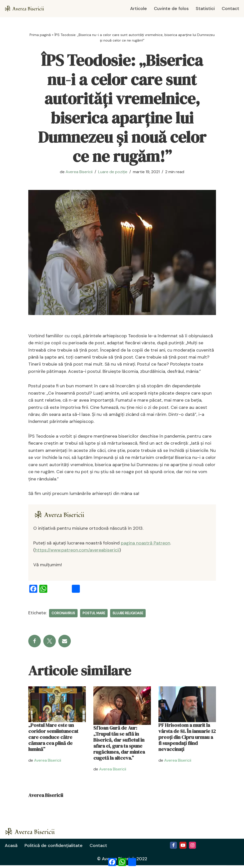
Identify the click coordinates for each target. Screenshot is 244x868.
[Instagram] (192, 848)
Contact (230, 9)
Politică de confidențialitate (54, 848)
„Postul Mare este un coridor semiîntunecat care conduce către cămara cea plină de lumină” (53, 740)
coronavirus (63, 615)
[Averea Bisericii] (62, 517)
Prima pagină (40, 35)
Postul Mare (94, 615)
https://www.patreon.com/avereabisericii (77, 552)
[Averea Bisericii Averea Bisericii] (26, 9)
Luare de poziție (113, 172)
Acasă (11, 848)
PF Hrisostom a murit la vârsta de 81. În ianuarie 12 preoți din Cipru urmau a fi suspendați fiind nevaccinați (187, 740)
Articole (138, 9)
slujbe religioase (128, 615)
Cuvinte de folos (171, 9)
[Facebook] (173, 848)
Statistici (205, 9)
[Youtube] (183, 848)
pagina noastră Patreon (146, 545)
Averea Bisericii (79, 172)
